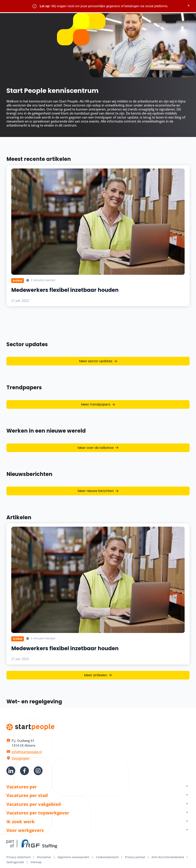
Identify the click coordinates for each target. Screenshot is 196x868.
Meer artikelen (96, 675)
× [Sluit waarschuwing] (188, 6)
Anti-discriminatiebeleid (168, 857)
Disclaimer (44, 857)
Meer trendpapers (96, 404)
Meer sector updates (96, 361)
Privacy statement (18, 857)
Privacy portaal (135, 857)
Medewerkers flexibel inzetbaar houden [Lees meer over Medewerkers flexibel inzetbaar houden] (65, 290)
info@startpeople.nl (27, 752)
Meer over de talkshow (96, 448)
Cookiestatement (107, 857)
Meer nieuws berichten (96, 491)
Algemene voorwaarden (74, 857)
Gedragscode (15, 862)
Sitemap (36, 862)
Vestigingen (20, 758)
